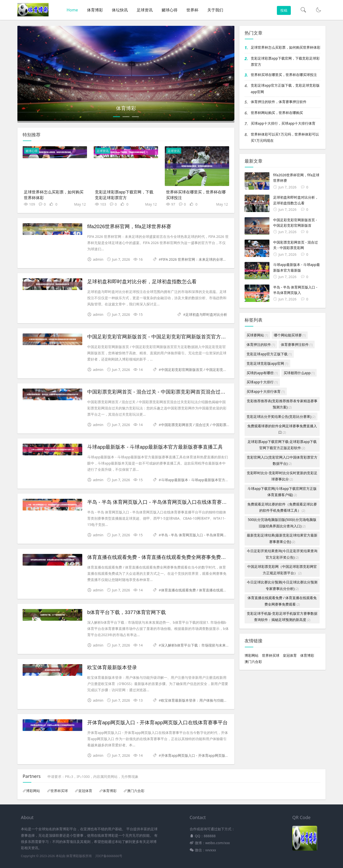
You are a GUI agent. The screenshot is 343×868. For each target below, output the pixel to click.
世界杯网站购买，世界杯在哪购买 (277, 113)
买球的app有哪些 (262, 373)
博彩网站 (252, 655)
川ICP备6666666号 (109, 856)
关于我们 (215, 10)
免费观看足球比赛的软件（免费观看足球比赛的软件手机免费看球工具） (282, 507)
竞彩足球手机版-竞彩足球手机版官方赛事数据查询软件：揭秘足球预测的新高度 (282, 616)
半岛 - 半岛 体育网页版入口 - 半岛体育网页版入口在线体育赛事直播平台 (167, 502)
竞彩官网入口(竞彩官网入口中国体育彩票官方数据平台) (282, 460)
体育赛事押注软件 (297, 344)
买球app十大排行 (262, 382)
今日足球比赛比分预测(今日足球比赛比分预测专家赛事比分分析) (282, 585)
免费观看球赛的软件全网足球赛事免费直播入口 (282, 429)
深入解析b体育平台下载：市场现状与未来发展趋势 (200, 645)
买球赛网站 (257, 335)
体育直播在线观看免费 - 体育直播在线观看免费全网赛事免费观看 (159, 557)
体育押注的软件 (261, 344)
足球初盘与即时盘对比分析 (206, 314)
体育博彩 (95, 10)
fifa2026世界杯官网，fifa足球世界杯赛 (129, 226)
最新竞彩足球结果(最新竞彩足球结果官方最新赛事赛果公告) (282, 538)
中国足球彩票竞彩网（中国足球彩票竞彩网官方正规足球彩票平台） (282, 570)
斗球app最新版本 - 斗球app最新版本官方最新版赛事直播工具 (155, 447)
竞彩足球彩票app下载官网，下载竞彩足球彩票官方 (285, 61)
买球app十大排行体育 (266, 391)
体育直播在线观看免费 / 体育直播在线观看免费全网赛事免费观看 (211, 590)
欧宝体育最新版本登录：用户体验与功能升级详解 (199, 700)
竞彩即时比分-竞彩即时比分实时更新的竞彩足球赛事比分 (282, 476)
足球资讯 (145, 10)
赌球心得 (170, 10)
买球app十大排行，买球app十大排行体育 (283, 123)
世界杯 (192, 10)
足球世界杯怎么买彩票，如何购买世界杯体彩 (286, 47)
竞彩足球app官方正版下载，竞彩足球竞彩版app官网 (285, 88)
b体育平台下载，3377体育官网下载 (127, 612)
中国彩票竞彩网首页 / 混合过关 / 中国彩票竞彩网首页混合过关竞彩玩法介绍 (220, 425)
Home (72, 10)
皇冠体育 (290, 655)
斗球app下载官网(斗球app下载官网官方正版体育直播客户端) (282, 492)
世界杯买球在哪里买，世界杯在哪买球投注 (284, 75)
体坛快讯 (120, 10)
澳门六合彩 (253, 662)
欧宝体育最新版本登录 (112, 667)
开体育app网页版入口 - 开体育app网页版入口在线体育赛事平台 (157, 723)
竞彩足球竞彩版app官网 (267, 363)
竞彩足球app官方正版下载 (269, 354)
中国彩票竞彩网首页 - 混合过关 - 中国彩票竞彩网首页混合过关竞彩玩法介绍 (171, 392)
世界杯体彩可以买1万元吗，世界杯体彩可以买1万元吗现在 (285, 137)
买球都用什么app (299, 373)
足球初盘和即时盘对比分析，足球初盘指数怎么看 (142, 282)
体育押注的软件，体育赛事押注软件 (279, 102)
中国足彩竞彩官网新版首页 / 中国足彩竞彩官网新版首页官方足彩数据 (215, 370)
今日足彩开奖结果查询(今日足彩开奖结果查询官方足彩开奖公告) (282, 554)
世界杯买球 (271, 655)
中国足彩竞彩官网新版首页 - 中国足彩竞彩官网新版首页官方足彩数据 (164, 337)
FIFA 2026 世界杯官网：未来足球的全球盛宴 (195, 259)
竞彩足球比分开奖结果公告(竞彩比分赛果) (281, 416)
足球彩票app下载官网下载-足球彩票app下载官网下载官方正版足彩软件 (282, 445)
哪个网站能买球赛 (290, 335)
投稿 (284, 10)
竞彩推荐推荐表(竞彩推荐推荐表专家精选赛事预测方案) (282, 404)
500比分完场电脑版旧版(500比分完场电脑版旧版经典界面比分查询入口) (282, 523)
